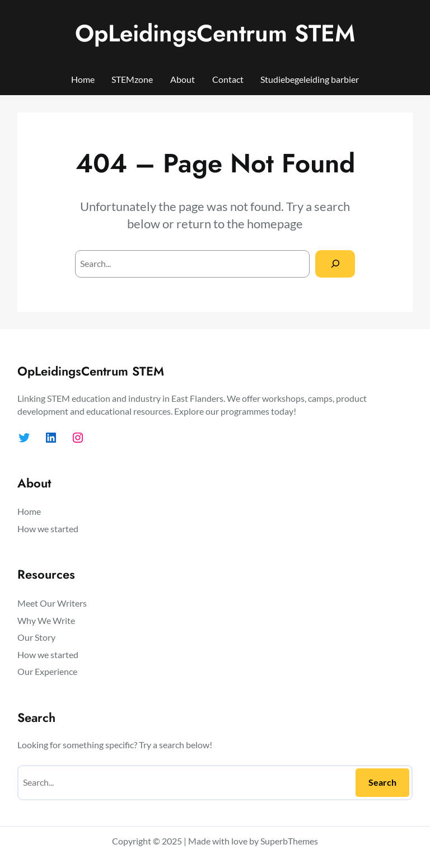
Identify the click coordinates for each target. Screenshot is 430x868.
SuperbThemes (289, 841)
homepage (275, 224)
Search (382, 782)
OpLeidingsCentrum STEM (215, 33)
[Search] (335, 264)
